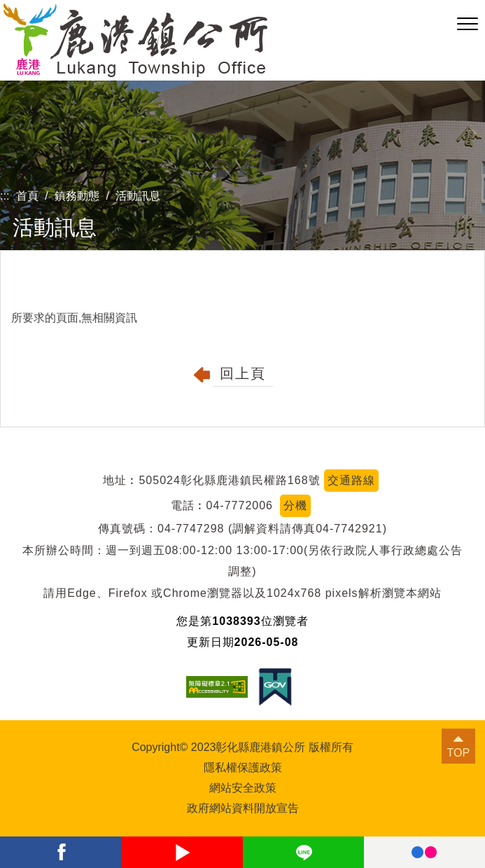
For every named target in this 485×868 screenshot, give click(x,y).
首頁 (27, 196)
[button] (468, 25)
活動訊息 (138, 196)
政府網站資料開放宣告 (243, 808)
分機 (295, 505)
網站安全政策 (243, 788)
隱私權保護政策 (243, 767)
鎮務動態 (77, 196)
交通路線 (351, 480)
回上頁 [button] (243, 373)
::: (5, 196)
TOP (459, 753)
